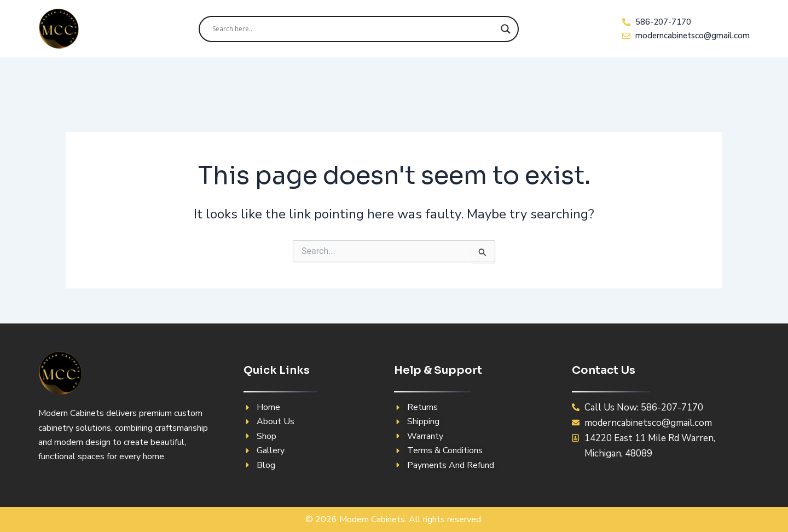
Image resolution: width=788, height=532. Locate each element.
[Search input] (354, 29)
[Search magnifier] (506, 29)
